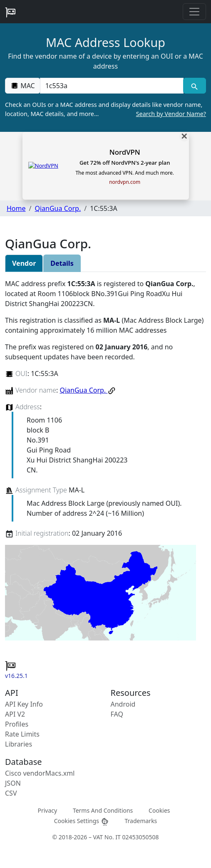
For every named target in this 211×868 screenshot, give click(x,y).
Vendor (24, 263)
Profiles (17, 724)
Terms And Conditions (103, 810)
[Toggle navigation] (194, 12)
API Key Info (24, 704)
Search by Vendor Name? (171, 114)
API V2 (15, 714)
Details (62, 263)
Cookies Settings (82, 821)
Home (16, 208)
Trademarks (141, 821)
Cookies (159, 810)
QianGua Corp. (58, 208)
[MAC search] (195, 86)
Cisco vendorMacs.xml (40, 773)
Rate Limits (22, 734)
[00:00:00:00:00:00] (112, 86)
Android (123, 704)
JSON (13, 783)
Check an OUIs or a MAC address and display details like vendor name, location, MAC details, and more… (105, 109)
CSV (11, 793)
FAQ (117, 714)
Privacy (47, 810)
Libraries (19, 744)
